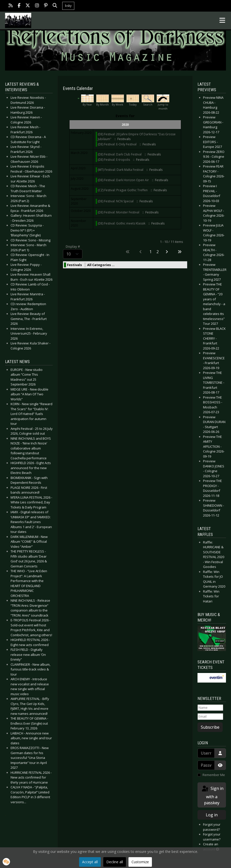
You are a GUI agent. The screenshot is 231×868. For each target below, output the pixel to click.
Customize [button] (140, 862)
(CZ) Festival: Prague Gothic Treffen (123, 190)
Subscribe (210, 727)
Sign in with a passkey (212, 795)
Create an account (211, 847)
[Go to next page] (167, 252)
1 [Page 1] (151, 252)
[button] (6, 862)
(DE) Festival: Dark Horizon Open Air (123, 180)
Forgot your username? (212, 837)
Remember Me (214, 775)
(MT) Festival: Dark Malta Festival (121, 170)
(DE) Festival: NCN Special (116, 201)
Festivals (74, 265)
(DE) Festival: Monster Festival (119, 212)
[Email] (210, 717)
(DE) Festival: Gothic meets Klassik (122, 223)
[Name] (210, 708)
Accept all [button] (90, 862)
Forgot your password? (212, 827)
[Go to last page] (180, 252)
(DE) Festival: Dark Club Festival (120, 154)
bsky (68, 6)
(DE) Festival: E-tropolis (114, 160)
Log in (212, 815)
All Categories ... (101, 265)
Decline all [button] (115, 862)
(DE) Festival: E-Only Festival (117, 144)
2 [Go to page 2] (158, 252)
